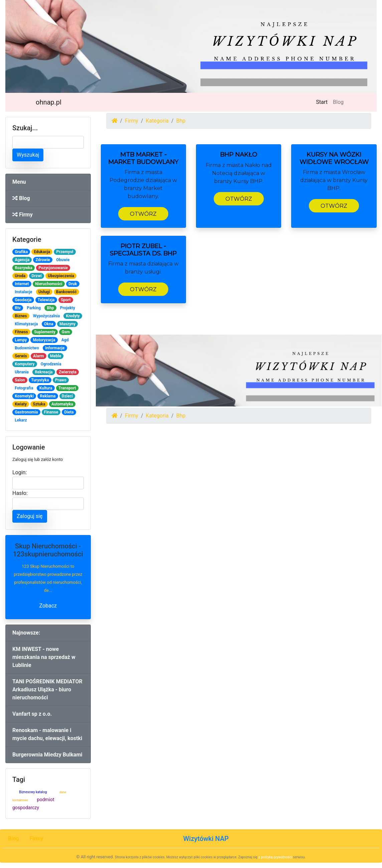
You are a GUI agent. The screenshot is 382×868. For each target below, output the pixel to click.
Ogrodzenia (51, 364)
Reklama (48, 396)
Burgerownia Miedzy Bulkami (47, 755)
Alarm (38, 356)
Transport (67, 388)
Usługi (44, 292)
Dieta (69, 412)
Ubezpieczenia (61, 276)
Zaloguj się (30, 516)
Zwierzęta (68, 372)
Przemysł (65, 252)
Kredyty (73, 316)
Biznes (21, 316)
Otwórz (143, 214)
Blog (338, 102)
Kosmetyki (24, 396)
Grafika (21, 252)
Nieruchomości (49, 284)
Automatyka (62, 404)
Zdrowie (43, 260)
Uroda (20, 276)
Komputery (25, 364)
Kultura (46, 388)
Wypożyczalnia (46, 316)
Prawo (61, 380)
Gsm (66, 332)
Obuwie (63, 260)
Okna (49, 324)
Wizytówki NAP (206, 839)
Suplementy (45, 332)
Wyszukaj (28, 155)
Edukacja (42, 252)
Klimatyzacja (26, 324)
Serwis (21, 356)
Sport (66, 300)
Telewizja (46, 300)
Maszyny (67, 324)
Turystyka (40, 380)
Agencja (22, 260)
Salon (20, 380)
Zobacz (48, 606)
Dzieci (67, 396)
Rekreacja (44, 372)
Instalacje (23, 292)
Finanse (51, 412)
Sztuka (39, 404)
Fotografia (24, 388)
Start (323, 102)
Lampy (21, 340)
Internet (22, 284)
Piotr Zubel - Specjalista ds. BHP (143, 250)
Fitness (21, 332)
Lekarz (21, 420)
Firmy (23, 215)
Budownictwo (27, 348)
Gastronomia (26, 412)
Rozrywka (24, 268)
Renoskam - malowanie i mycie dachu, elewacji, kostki (47, 734)
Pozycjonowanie (53, 268)
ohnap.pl (49, 102)
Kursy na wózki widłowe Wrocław (334, 158)
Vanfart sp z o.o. (32, 714)
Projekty (68, 308)
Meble (56, 356)
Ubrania (22, 372)
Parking (34, 308)
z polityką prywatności (275, 857)
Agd (65, 340)
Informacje (55, 348)
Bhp (50, 308)
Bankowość (66, 292)
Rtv (18, 308)
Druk (73, 284)
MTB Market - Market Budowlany (143, 158)
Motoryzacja (44, 340)
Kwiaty (21, 404)
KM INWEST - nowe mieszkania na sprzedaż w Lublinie (44, 657)
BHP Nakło (239, 155)
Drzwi (37, 276)
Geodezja (23, 300)
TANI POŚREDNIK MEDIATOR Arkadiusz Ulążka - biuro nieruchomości (47, 689)
